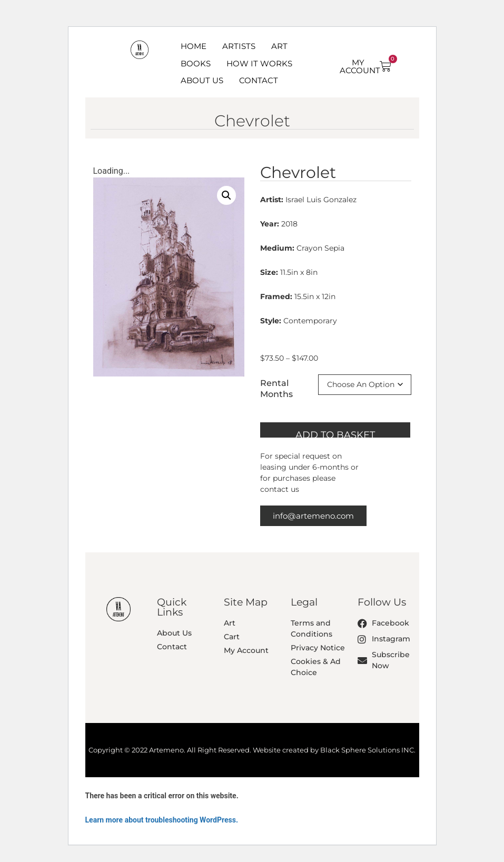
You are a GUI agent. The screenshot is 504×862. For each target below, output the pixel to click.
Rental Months (276, 389)
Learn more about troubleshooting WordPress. (162, 820)
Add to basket (335, 433)
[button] (226, 195)
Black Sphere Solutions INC (367, 750)
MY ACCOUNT (360, 66)
